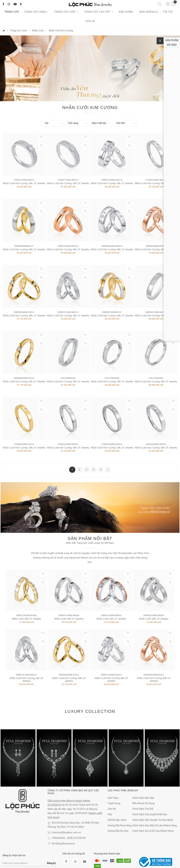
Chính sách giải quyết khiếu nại (150, 814)
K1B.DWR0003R (68, 378)
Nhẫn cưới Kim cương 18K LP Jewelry (68, 381)
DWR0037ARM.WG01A (156, 312)
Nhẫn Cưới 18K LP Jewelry (27, 619)
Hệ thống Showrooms (63, 844)
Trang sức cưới (66, 12)
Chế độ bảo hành (117, 820)
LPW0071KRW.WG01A (24, 180)
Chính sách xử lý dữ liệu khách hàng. (153, 831)
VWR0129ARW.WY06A (26, 615)
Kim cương (127, 12)
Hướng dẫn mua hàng (120, 825)
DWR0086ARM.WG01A (112, 246)
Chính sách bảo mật (143, 798)
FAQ (110, 814)
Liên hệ (90, 21)
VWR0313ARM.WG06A (69, 615)
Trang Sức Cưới (19, 31)
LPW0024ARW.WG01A (156, 444)
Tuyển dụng (114, 803)
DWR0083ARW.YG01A (24, 312)
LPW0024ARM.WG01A (112, 444)
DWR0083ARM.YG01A (24, 378)
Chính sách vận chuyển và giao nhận (153, 820)
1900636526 (58, 838)
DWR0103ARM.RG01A (68, 246)
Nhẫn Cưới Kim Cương (61, 31)
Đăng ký (51, 863)
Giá (47, 123)
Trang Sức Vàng (36, 12)
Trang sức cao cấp (99, 12)
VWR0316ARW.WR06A (111, 615)
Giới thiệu (113, 798)
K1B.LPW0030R (112, 378)
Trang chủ (12, 12)
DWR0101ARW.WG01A (68, 312)
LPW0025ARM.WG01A (156, 180)
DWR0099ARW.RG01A (156, 246)
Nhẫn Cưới (38, 31)
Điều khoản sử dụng (143, 803)
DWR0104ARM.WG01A (112, 180)
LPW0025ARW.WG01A (68, 444)
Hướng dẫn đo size (118, 831)
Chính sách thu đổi (143, 809)
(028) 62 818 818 (76, 838)
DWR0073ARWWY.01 (112, 312)
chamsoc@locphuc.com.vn (66, 832)
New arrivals (149, 12)
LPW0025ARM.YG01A (24, 444)
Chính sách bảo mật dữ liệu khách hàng (154, 825)
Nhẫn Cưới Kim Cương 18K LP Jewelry (24, 183)
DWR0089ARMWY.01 (24, 246)
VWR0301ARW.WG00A (154, 615)
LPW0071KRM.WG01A (68, 180)
